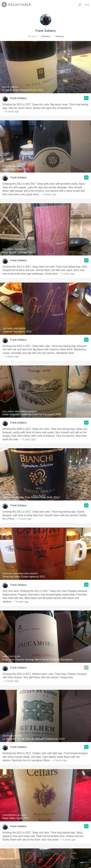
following (60, 36)
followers (46, 36)
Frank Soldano (18, 98)
